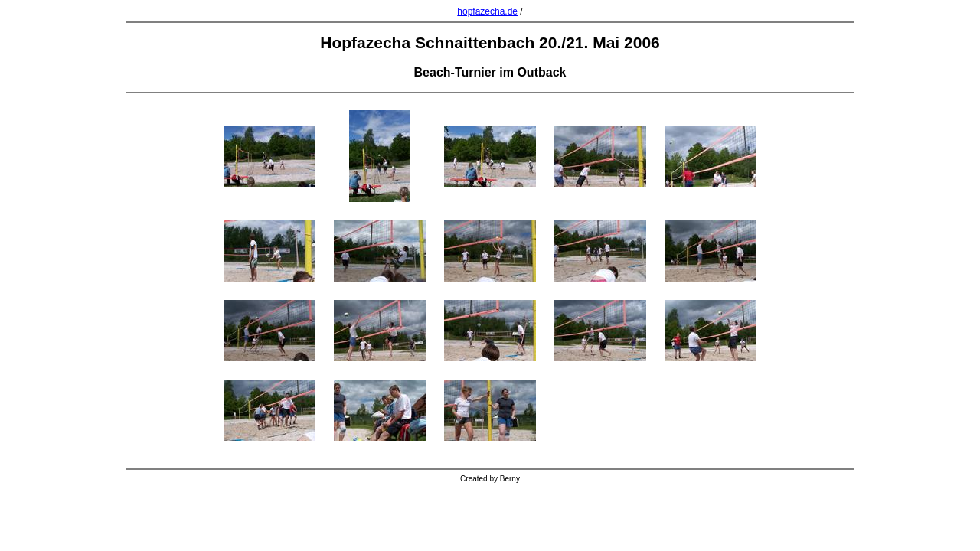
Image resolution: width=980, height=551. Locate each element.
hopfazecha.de (487, 11)
